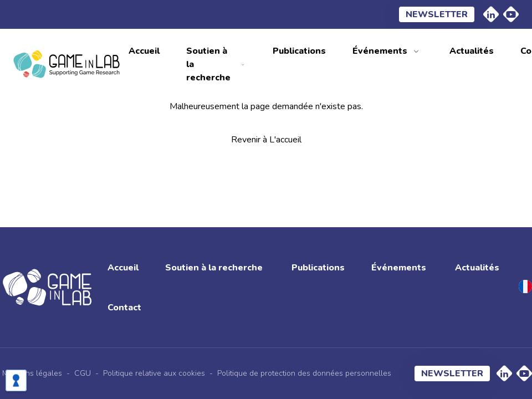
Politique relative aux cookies (154, 373)
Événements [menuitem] (380, 51)
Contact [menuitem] (124, 308)
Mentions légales (32, 373)
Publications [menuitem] (299, 51)
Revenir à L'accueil (266, 140)
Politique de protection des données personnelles (304, 373)
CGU (83, 373)
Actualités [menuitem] (472, 51)
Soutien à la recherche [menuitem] (208, 64)
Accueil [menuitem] (144, 51)
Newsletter (437, 14)
